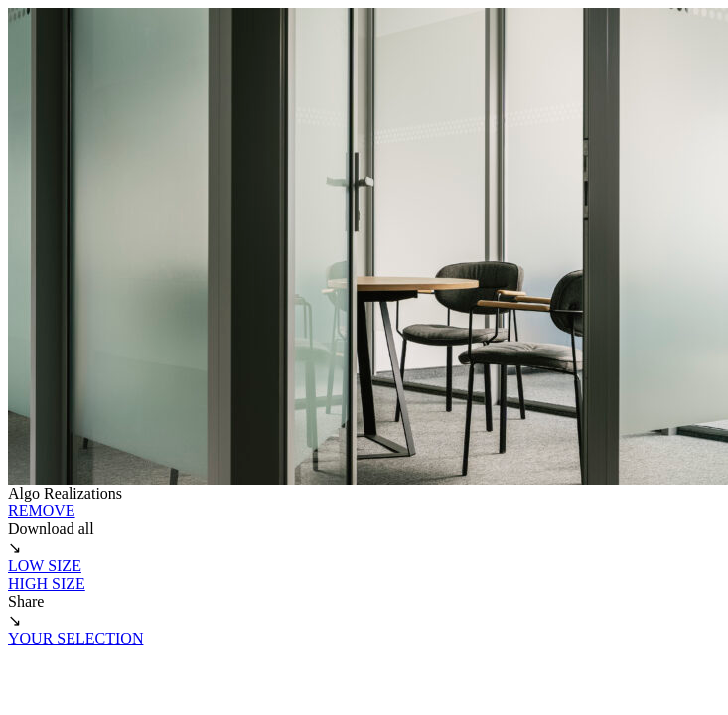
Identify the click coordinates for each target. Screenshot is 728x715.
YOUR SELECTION (75, 638)
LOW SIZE (45, 566)
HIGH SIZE (47, 583)
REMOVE (42, 511)
